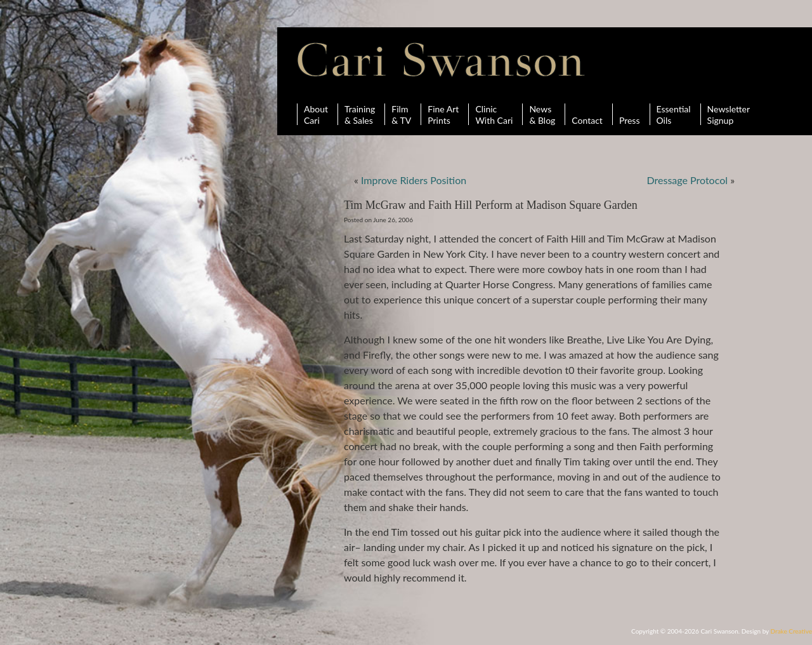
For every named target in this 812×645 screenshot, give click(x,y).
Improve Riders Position (414, 180)
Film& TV (401, 114)
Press (630, 114)
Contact (587, 114)
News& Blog (542, 114)
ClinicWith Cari (494, 114)
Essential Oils (674, 114)
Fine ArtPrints (443, 114)
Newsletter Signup (729, 114)
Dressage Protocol (687, 180)
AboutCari (316, 114)
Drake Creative (791, 631)
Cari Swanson (441, 60)
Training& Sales (360, 114)
